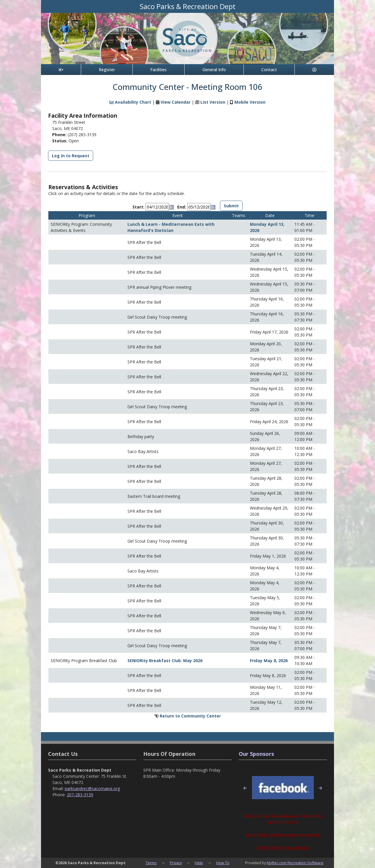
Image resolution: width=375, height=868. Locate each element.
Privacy (176, 863)
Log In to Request (71, 156)
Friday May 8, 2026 (269, 661)
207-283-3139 (80, 795)
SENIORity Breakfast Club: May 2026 (165, 661)
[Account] (314, 70)
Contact (269, 70)
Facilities (158, 70)
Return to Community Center (190, 716)
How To (223, 863)
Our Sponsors (256, 754)
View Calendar (175, 102)
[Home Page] (61, 70)
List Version (213, 102)
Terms (151, 863)
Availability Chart (130, 102)
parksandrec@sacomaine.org (92, 788)
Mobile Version (250, 102)
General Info (214, 70)
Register (107, 70)
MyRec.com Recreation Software (295, 863)
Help (199, 863)
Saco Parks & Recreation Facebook (283, 835)
